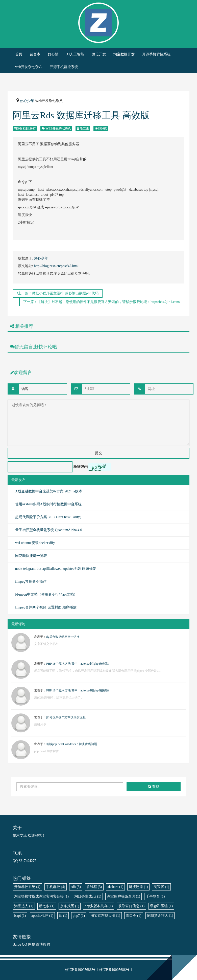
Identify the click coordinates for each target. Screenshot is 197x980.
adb (76, 887)
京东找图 (70, 906)
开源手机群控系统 (156, 54)
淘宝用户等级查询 (124, 896)
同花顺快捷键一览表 (31, 556)
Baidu (17, 944)
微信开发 (99, 54)
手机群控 (56, 887)
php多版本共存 (99, 906)
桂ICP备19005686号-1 (81, 970)
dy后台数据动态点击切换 (63, 637)
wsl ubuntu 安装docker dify (35, 543)
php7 (79, 916)
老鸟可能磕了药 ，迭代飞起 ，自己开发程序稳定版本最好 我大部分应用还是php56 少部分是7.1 (97, 671)
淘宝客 (161, 887)
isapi (20, 916)
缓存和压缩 (161, 906)
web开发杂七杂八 (29, 67)
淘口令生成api (88, 896)
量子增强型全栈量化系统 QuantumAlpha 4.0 (49, 530)
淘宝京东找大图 (105, 916)
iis (63, 916)
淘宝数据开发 (124, 54)
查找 (154, 787)
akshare (116, 887)
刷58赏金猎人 (160, 916)
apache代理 (42, 916)
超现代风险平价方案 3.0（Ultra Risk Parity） (49, 517)
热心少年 (27, 101)
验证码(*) (81, 467)
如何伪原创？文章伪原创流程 (66, 717)
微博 (39, 944)
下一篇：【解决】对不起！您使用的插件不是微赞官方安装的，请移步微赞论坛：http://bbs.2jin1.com (102, 302)
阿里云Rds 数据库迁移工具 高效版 (81, 115)
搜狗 (46, 944)
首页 (19, 54)
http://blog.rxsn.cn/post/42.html (56, 266)
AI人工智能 (75, 54)
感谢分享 (40, 724)
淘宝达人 (24, 906)
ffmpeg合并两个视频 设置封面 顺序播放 (46, 607)
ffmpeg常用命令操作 (31, 582)
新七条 (47, 906)
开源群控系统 (27, 887)
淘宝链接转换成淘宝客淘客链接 (41, 896)
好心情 (53, 54)
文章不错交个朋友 (46, 644)
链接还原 (138, 887)
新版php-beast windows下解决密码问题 (72, 744)
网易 (32, 944)
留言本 (35, 54)
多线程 (94, 887)
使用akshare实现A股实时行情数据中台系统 (48, 504)
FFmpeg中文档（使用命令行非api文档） (46, 594)
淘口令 (134, 916)
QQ (24, 944)
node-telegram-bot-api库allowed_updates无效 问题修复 (56, 569)
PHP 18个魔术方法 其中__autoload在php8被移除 (78, 664)
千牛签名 (155, 896)
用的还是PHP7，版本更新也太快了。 (59, 698)
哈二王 (84, 128)
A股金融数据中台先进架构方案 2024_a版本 (49, 491)
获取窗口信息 (131, 906)
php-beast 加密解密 (46, 751)
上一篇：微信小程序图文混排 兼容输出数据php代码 (58, 293)
